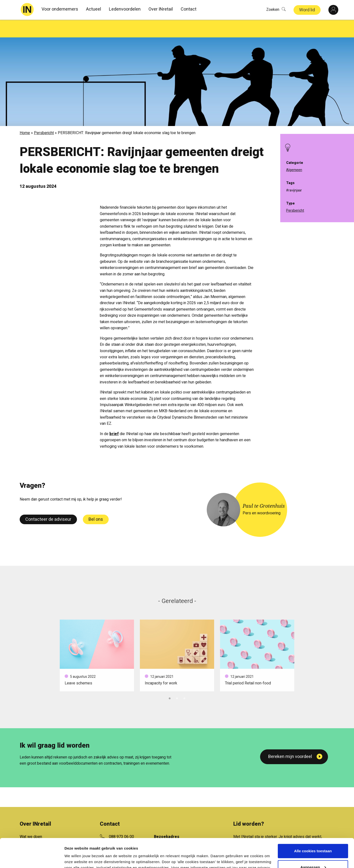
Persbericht (44, 115)
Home (25, 115)
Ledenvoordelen (125, 9)
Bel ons (96, 502)
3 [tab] (184, 680)
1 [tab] (170, 680)
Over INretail (161, 9)
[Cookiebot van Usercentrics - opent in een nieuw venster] (32, 858)
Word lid (307, 10)
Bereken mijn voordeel (290, 739)
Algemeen (294, 170)
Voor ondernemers (60, 9)
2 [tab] (177, 680)
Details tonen (76, 858)
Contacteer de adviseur (48, 502)
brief (114, 416)
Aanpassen (313, 838)
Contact (189, 9)
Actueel (94, 9)
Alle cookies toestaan (313, 822)
